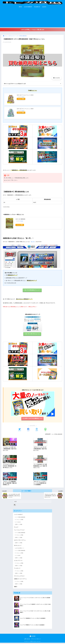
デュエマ (16, 528)
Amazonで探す (21, 99)
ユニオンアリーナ (18, 562)
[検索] (15, 506)
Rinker (23, 97)
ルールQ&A (18, 556)
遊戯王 (16, 588)
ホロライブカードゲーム (20, 541)
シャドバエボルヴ (28, 7)
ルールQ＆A (18, 523)
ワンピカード (37, 7)
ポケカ (20, 7)
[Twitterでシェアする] (20, 430)
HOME (33, 637)
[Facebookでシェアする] (28, 430)
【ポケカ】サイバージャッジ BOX (25, 109)
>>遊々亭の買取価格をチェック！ (32, 290)
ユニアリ (44, 7)
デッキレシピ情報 (19, 520)
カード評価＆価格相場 (57, 434)
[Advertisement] (32, 18)
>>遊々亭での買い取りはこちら (32, 334)
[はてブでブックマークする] (37, 430)
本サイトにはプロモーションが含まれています (16, 84)
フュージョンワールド (20, 531)
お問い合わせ (27, 640)
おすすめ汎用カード (20, 549)
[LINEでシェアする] (45, 430)
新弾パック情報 (19, 525)
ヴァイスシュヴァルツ (20, 577)
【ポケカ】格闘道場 (20, 219)
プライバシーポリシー (36, 640)
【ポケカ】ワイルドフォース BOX (25, 95)
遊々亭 (33, 242)
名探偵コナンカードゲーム (21, 580)
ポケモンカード (18, 546)
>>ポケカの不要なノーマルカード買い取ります (32, 30)
